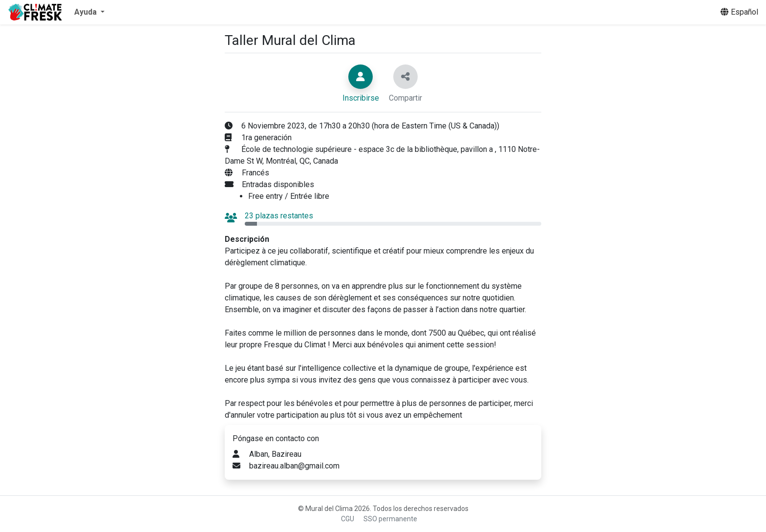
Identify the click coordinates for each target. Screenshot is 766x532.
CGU (348, 519)
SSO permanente (390, 519)
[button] (89, 12)
